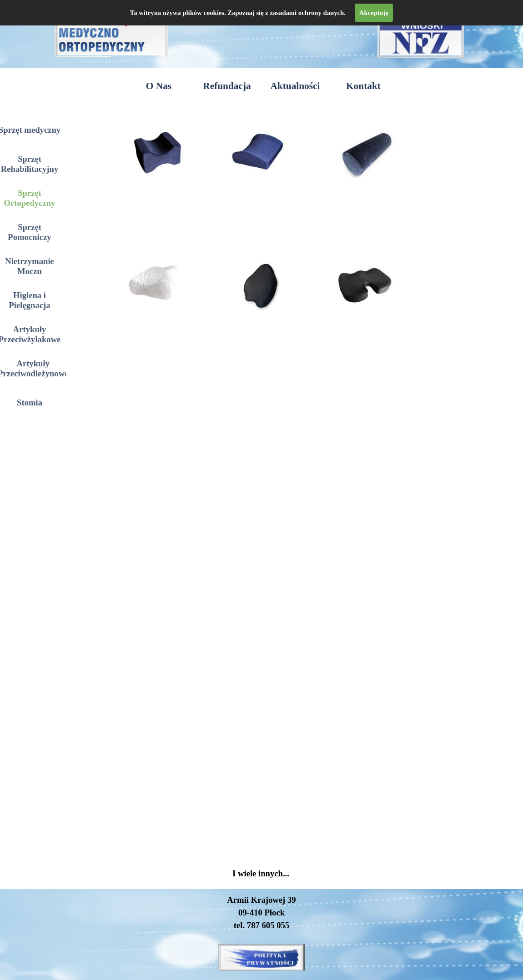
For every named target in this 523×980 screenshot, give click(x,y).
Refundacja (227, 86)
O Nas (159, 86)
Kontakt (363, 86)
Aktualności (295, 86)
